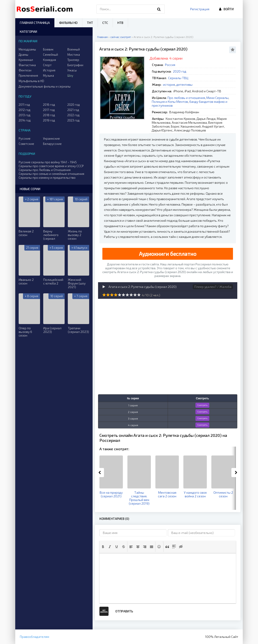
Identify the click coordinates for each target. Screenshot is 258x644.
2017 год (49, 110)
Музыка (48, 75)
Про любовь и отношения (186, 98)
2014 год (25, 120)
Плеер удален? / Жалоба (213, 287)
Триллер (73, 60)
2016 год (49, 105)
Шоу (70, 75)
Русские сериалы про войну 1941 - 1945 (48, 162)
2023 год (73, 120)
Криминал (26, 60)
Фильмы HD (68, 23)
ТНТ (90, 23)
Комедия (49, 60)
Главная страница (35, 23)
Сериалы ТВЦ (178, 78)
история (169, 84)
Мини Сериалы (217, 98)
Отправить (124, 611)
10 (139, 295)
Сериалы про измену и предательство (47, 177)
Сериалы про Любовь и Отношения (45, 170)
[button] (103, 547)
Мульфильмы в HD (31, 81)
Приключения (28, 75)
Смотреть (202, 405)
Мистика (74, 55)
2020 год (180, 71)
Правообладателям (34, 637)
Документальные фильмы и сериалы (45, 86)
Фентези (25, 70)
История (49, 70)
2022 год (73, 115)
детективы (184, 84)
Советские (26, 144)
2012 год (25, 110)
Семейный (51, 55)
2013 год (25, 115)
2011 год (24, 105)
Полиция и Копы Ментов (170, 102)
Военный (74, 49)
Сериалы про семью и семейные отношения (51, 174)
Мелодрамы (27, 49)
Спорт (47, 65)
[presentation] (103, 547)
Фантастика (27, 65)
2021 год (73, 110)
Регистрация (200, 9)
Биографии (75, 65)
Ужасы (72, 70)
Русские (25, 138)
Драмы (23, 55)
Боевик (48, 49)
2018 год (49, 115)
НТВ (120, 23)
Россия (170, 65)
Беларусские (52, 144)
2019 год (49, 120)
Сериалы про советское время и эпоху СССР (51, 166)
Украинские (51, 138)
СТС (105, 23)
